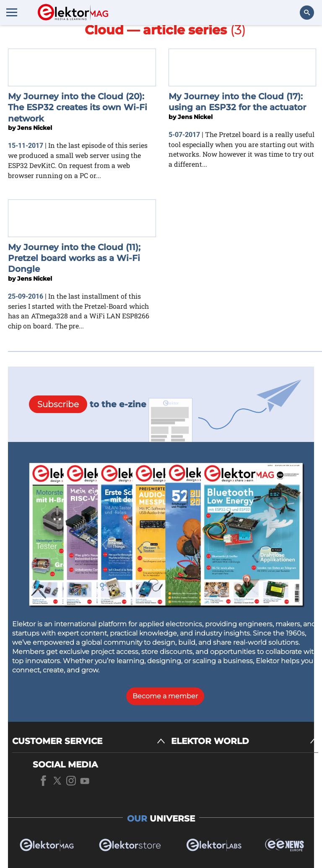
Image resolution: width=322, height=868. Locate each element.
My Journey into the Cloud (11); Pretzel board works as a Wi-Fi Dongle (74, 258)
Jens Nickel (35, 128)
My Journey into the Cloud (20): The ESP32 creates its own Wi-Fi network (78, 107)
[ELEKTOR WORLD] (245, 741)
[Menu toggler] (12, 12)
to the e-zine (88, 404)
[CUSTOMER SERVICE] (89, 741)
